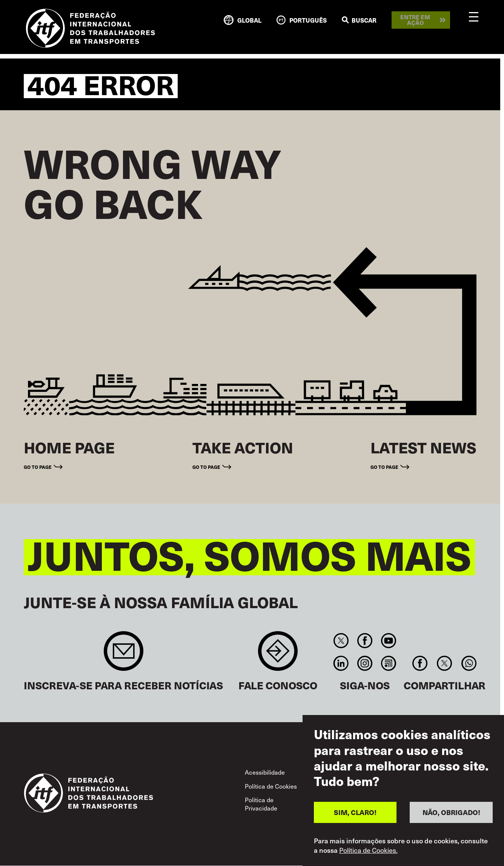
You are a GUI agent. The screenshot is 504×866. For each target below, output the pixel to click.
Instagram (365, 663)
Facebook (365, 641)
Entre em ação (415, 20)
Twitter (341, 641)
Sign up (124, 655)
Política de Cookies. (368, 850)
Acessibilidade (265, 772)
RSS (389, 663)
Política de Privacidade (261, 804)
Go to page (38, 467)
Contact (278, 655)
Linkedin (341, 663)
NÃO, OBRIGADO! (451, 812)
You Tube (389, 641)
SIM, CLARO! (355, 812)
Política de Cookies (271, 786)
